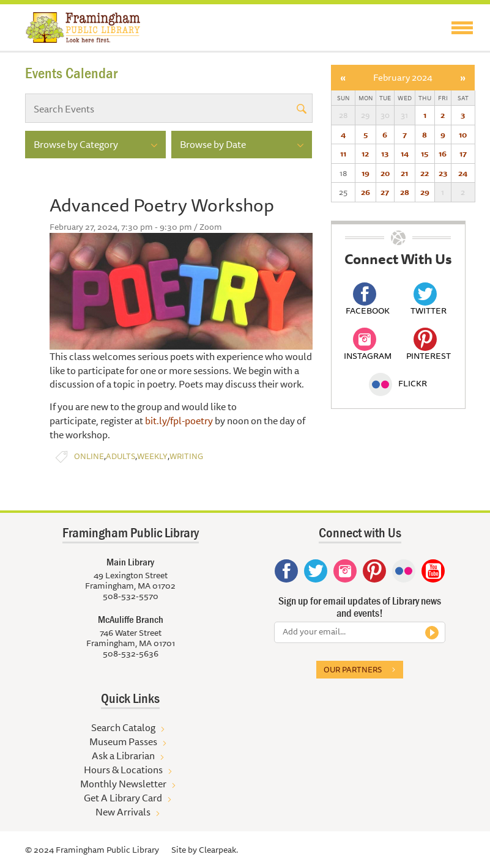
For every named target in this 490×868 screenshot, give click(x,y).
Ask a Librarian (123, 756)
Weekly (152, 456)
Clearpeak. (218, 850)
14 (405, 153)
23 (443, 173)
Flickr (398, 383)
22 (425, 173)
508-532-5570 (131, 596)
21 (404, 173)
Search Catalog (123, 727)
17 (463, 153)
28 (405, 192)
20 (385, 173)
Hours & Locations (123, 770)
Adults (121, 456)
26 (366, 192)
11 (343, 153)
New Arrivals (123, 812)
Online (89, 456)
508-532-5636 (131, 653)
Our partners (353, 669)
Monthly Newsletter (123, 784)
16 (443, 153)
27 (385, 192)
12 (365, 153)
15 (425, 153)
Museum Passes (123, 741)
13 (385, 153)
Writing (186, 456)
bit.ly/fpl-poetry (179, 421)
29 (425, 192)
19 (366, 173)
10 (463, 134)
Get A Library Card (123, 798)
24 (463, 173)
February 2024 (403, 77)
